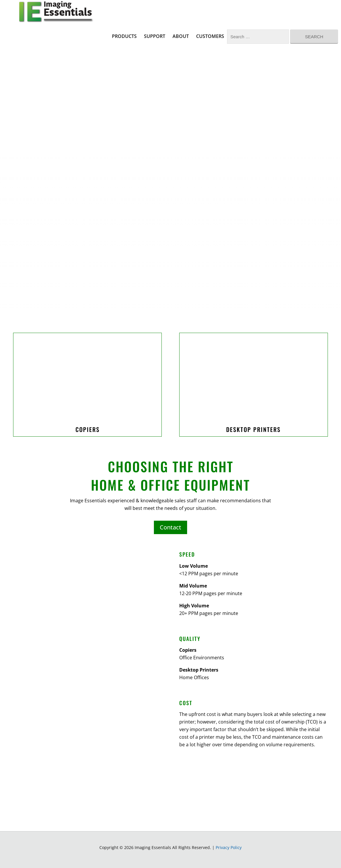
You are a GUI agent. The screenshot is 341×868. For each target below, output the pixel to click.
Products (124, 36)
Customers (210, 36)
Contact (170, 527)
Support (155, 36)
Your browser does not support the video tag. (170, 219)
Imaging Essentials (56, 12)
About (181, 36)
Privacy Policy (229, 847)
